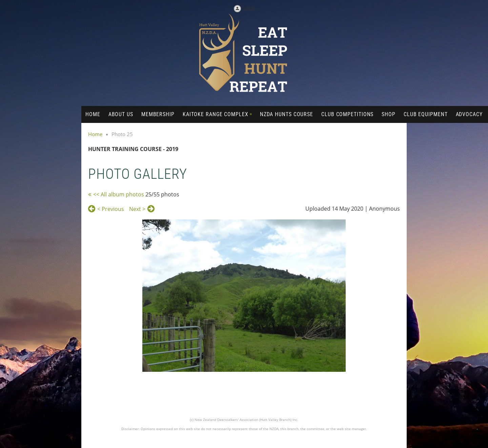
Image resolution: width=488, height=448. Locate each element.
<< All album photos (119, 194)
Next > (137, 209)
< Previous (111, 209)
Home (95, 134)
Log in (249, 8)
